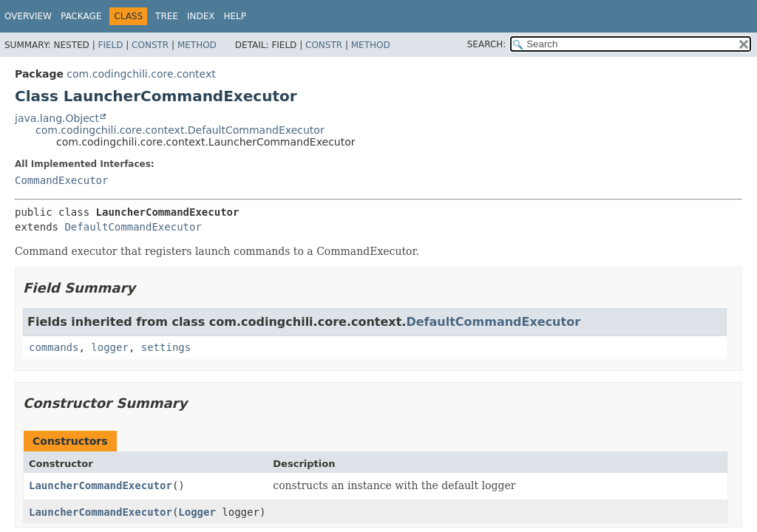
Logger (197, 512)
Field (110, 45)
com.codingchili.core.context (141, 74)
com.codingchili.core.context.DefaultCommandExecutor (180, 130)
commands (54, 347)
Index (201, 16)
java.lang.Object (57, 118)
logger (110, 347)
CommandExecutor (61, 180)
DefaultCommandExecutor (133, 227)
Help (235, 16)
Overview (28, 16)
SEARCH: (487, 44)
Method (197, 45)
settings (166, 347)
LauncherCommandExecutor (101, 485)
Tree (167, 16)
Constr (150, 45)
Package (81, 16)
